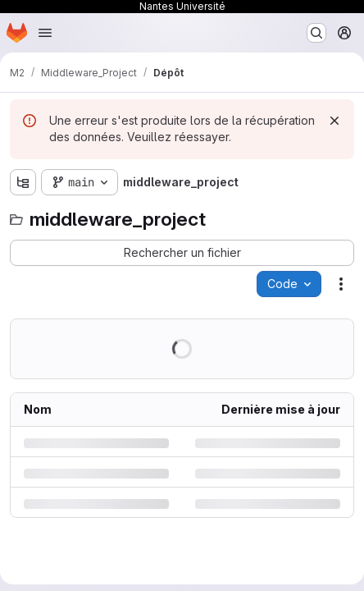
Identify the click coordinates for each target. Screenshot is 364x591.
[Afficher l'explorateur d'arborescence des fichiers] (23, 182)
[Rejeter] (334, 121)
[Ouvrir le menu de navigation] (45, 33)
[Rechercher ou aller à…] (316, 33)
